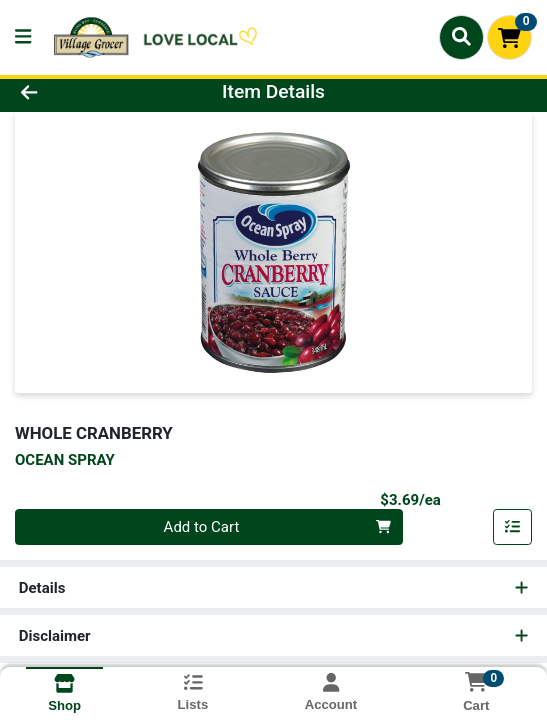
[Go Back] (79, 92)
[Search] (461, 37)
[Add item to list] (513, 527)
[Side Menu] (23, 37)
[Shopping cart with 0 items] (509, 37)
